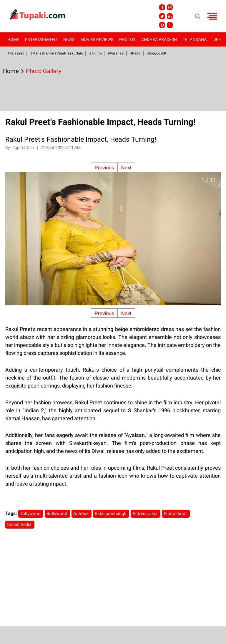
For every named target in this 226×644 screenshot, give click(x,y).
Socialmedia (20, 524)
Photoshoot (176, 514)
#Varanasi (116, 53)
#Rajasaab (16, 53)
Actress (82, 514)
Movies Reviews (97, 39)
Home (13, 39)
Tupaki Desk (24, 148)
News (69, 39)
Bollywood (57, 514)
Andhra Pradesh (159, 39)
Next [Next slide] (126, 168)
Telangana (195, 39)
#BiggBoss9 (157, 53)
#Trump (95, 53)
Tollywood (31, 514)
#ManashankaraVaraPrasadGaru (57, 53)
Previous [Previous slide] (104, 168)
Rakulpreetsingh (111, 514)
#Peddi (136, 53)
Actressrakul (146, 514)
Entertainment (41, 39)
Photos (127, 39)
